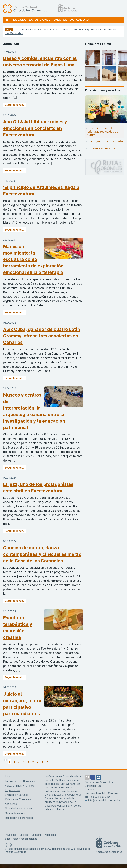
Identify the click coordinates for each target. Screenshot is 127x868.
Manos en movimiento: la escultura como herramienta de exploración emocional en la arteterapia (33, 259)
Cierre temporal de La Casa (31, 29)
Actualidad (79, 20)
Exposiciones (40, 20)
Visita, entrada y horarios (19, 786)
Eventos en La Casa (17, 795)
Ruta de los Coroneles (18, 799)
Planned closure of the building (69, 29)
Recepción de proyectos (19, 818)
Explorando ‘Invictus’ (101, 148)
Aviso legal (50, 835)
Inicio (8, 776)
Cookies (24, 835)
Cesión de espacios (16, 813)
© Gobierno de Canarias (109, 852)
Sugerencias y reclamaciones (21, 839)
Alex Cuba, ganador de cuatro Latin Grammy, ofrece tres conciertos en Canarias (42, 336)
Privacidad (11, 835)
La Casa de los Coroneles (20, 781)
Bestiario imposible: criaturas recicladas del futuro (103, 132)
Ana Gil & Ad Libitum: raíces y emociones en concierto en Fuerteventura (35, 128)
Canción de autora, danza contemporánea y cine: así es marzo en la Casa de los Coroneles (42, 554)
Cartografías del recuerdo (105, 141)
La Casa (20, 20)
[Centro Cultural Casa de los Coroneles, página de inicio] (40, 9)
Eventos (60, 20)
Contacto (36, 835)
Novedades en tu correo (19, 808)
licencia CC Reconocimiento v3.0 (57, 849)
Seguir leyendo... (15, 105)
